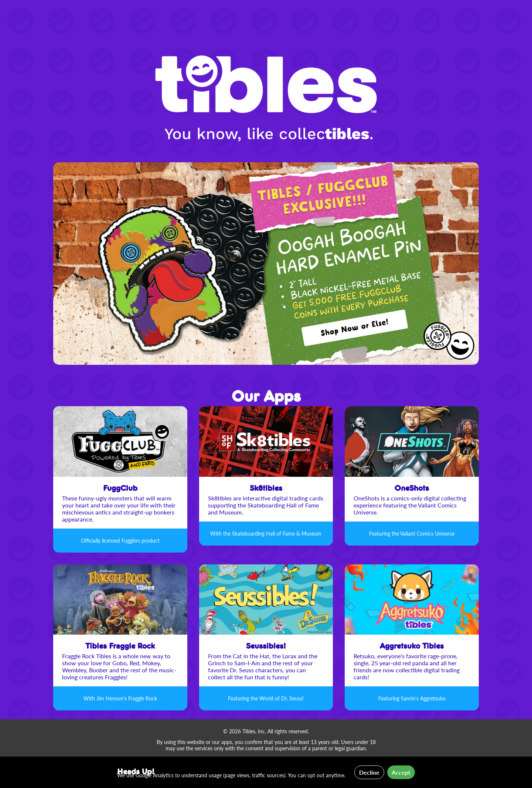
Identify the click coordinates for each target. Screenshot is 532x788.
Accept (401, 772)
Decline (369, 772)
